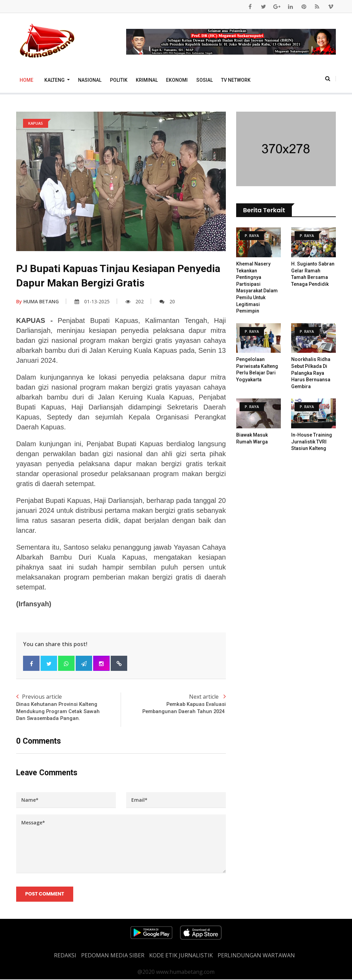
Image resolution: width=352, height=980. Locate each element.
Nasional (90, 80)
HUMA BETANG (37, 301)
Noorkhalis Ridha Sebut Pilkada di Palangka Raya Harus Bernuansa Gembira (311, 373)
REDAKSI (65, 956)
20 (167, 301)
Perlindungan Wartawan (256, 956)
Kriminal (147, 80)
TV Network (236, 80)
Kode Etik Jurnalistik (181, 956)
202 (135, 301)
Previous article (69, 708)
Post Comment (45, 895)
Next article (173, 704)
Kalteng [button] (55, 80)
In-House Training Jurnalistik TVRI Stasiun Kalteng (312, 442)
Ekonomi (177, 80)
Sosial (205, 80)
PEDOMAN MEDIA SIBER (113, 956)
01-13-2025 (92, 301)
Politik (119, 80)
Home (26, 80)
